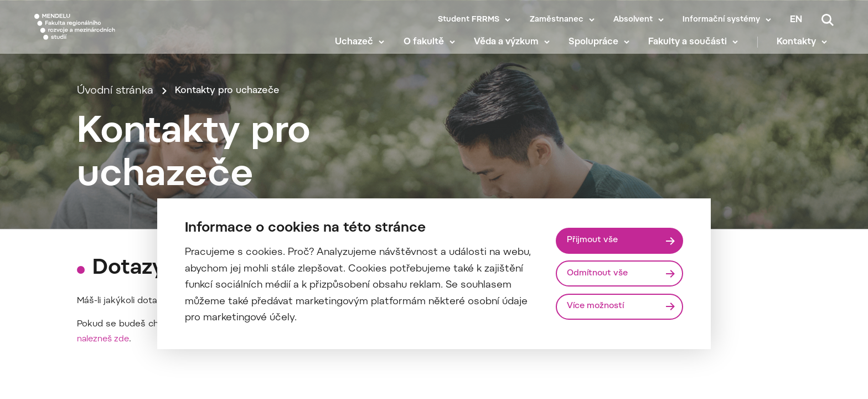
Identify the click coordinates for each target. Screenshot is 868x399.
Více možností (599, 308)
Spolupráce (600, 50)
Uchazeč (361, 50)
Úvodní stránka (115, 107)
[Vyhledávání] (828, 20)
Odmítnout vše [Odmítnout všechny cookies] (600, 273)
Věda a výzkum (513, 50)
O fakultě (430, 50)
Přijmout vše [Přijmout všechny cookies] (595, 239)
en (796, 20)
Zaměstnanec (557, 20)
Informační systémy (721, 20)
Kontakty (803, 50)
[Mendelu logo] (100, 35)
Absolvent (633, 20)
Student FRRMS (469, 20)
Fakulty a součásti (694, 50)
